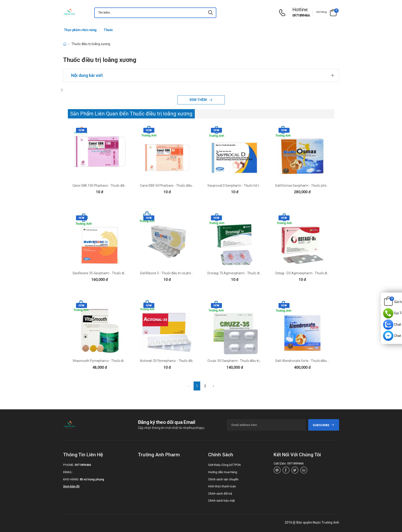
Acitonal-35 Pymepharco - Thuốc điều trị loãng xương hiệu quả (185, 361)
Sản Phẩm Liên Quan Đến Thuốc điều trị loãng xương (131, 114)
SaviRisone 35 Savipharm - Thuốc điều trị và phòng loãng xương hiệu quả (125, 273)
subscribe (324, 425)
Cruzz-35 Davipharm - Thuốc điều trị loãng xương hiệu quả (249, 361)
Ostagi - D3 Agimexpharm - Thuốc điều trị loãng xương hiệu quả (320, 273)
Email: (68, 472)
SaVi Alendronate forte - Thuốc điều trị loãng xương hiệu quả (318, 361)
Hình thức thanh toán (222, 486)
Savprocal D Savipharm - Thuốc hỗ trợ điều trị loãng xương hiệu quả (255, 186)
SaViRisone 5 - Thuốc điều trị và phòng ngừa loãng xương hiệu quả (187, 273)
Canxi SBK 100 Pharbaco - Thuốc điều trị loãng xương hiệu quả (117, 186)
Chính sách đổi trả (220, 494)
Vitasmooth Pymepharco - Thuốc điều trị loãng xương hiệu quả (117, 361)
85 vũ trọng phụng (92, 479)
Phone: (69, 465)
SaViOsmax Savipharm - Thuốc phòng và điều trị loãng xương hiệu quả (325, 186)
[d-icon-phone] (283, 13)
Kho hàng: (71, 479)
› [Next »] (213, 386)
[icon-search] (211, 13)
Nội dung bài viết (87, 75)
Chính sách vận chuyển (223, 479)
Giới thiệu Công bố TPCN (224, 465)
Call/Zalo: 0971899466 (289, 463)
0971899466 (301, 15)
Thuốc (108, 30)
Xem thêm (198, 100)
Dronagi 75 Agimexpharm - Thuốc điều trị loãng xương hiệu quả (253, 273)
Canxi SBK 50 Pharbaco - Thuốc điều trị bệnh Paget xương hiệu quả (188, 186)
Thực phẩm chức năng (80, 30)
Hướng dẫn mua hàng (223, 472)
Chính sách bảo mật (221, 501)
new (81, 130)
